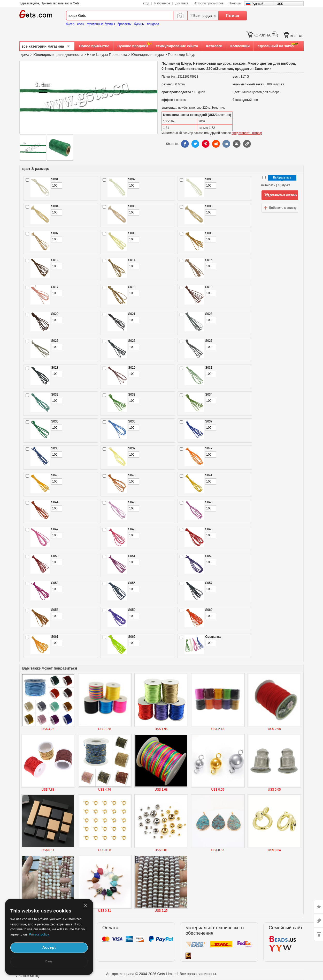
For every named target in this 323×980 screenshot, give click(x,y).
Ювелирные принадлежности (58, 55)
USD (280, 4)
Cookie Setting (29, 976)
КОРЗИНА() (266, 35)
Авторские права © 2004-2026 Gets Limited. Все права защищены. (162, 974)
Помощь (235, 3)
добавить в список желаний (280, 208)
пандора (153, 24)
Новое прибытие (94, 46)
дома (25, 55)
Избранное (162, 3)
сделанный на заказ (276, 46)
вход (146, 3)
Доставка (182, 3)
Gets (36, 14)
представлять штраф (247, 133)
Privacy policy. (39, 934)
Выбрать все (282, 177)
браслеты (125, 24)
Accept (49, 947)
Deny (49, 962)
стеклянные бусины (101, 24)
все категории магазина (43, 46)
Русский (257, 4)
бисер (70, 24)
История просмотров (209, 3)
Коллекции (240, 46)
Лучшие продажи (133, 46)
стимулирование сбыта (177, 46)
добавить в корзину (280, 195)
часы (81, 24)
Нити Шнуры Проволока (107, 55)
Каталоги (214, 46)
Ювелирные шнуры (148, 55)
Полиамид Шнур (182, 55)
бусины (139, 24)
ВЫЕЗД (296, 36)
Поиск (232, 16)
